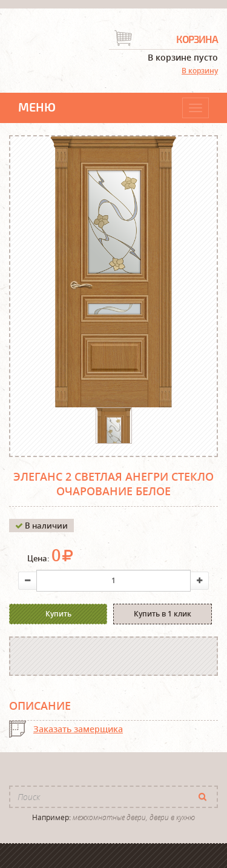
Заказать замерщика (78, 729)
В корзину (200, 71)
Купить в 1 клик (163, 614)
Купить (58, 614)
